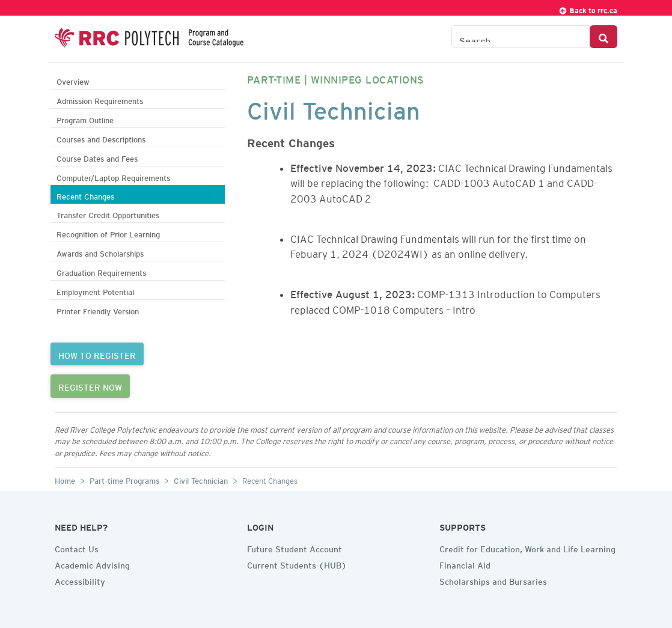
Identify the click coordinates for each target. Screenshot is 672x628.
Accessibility (80, 580)
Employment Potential (95, 291)
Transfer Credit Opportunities (108, 214)
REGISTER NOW (90, 386)
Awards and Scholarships (100, 252)
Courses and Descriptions (101, 138)
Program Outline (85, 119)
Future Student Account (295, 547)
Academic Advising (92, 564)
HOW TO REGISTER (97, 354)
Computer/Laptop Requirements (113, 176)
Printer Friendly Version (98, 310)
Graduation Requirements (101, 271)
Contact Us (77, 547)
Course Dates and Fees (97, 157)
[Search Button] (603, 37)
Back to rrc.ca (588, 9)
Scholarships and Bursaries (493, 580)
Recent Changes (85, 195)
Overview (73, 80)
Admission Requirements (100, 99)
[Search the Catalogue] (521, 37)
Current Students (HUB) (297, 564)
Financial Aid (465, 564)
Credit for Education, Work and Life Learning (527, 547)
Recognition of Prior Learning (108, 233)
